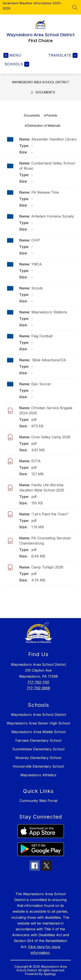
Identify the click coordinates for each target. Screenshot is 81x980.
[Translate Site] (62, 55)
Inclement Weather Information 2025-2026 (32, 6)
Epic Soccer (41, 384)
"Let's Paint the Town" (50, 514)
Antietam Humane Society (53, 216)
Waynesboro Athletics (38, 775)
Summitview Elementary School (38, 749)
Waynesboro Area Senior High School (38, 723)
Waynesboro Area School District (41, 82)
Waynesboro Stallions (49, 312)
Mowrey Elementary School (38, 758)
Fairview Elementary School (38, 740)
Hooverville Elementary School (38, 766)
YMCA (37, 264)
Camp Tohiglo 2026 (47, 567)
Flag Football (42, 336)
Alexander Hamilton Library (54, 139)
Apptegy (50, 974)
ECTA (36, 461)
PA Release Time (45, 192)
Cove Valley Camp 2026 (51, 437)
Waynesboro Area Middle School (38, 732)
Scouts (37, 288)
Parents (52, 115)
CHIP (36, 240)
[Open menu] (12, 55)
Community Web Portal (38, 801)
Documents (45, 92)
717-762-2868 (38, 688)
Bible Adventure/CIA (49, 360)
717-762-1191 (38, 682)
